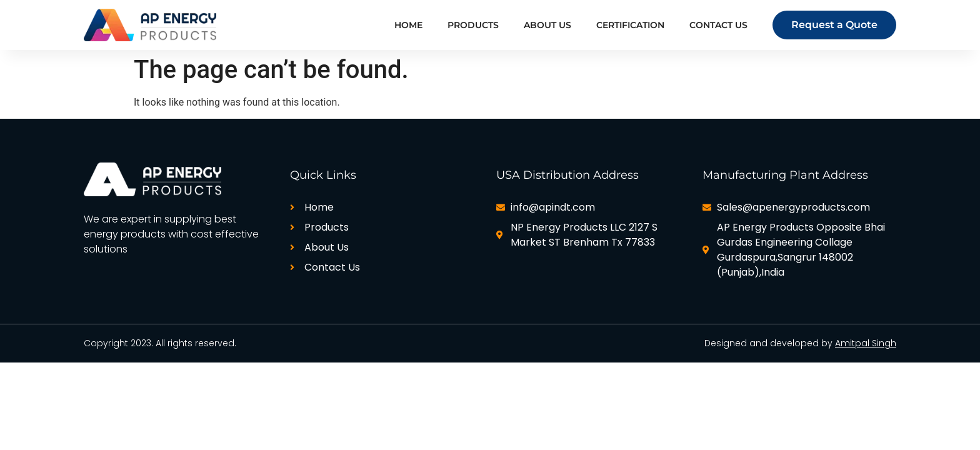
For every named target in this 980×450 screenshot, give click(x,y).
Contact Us (718, 25)
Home (408, 25)
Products (473, 25)
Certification (630, 25)
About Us (547, 25)
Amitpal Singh (866, 343)
